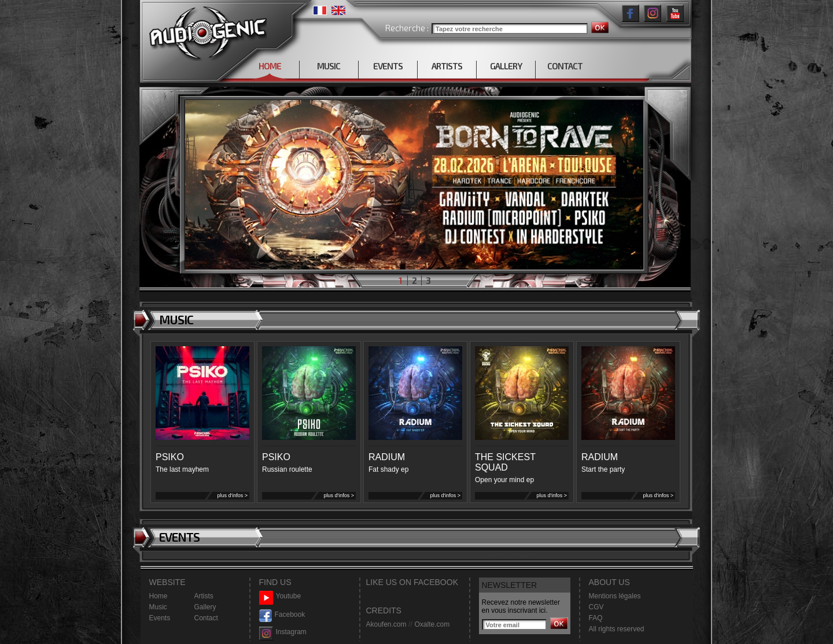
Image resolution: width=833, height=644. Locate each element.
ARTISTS (447, 66)
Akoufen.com (386, 624)
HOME (270, 66)
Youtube (280, 596)
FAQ (596, 618)
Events (160, 618)
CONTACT (565, 66)
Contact (206, 618)
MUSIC (329, 66)
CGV (596, 607)
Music (158, 607)
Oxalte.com (432, 624)
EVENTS (388, 66)
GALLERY (506, 66)
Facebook (282, 615)
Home (159, 596)
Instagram (283, 632)
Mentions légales (615, 596)
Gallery (205, 607)
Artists (204, 596)
